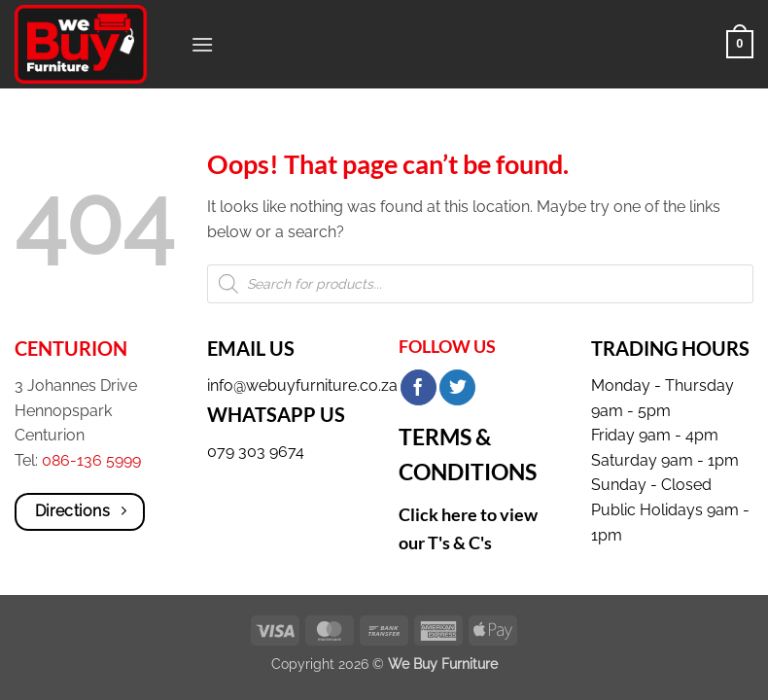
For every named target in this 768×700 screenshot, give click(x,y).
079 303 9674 (256, 452)
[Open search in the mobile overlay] (481, 284)
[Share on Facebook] (419, 388)
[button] (202, 44)
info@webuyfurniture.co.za (302, 385)
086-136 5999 (91, 460)
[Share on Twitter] (457, 388)
